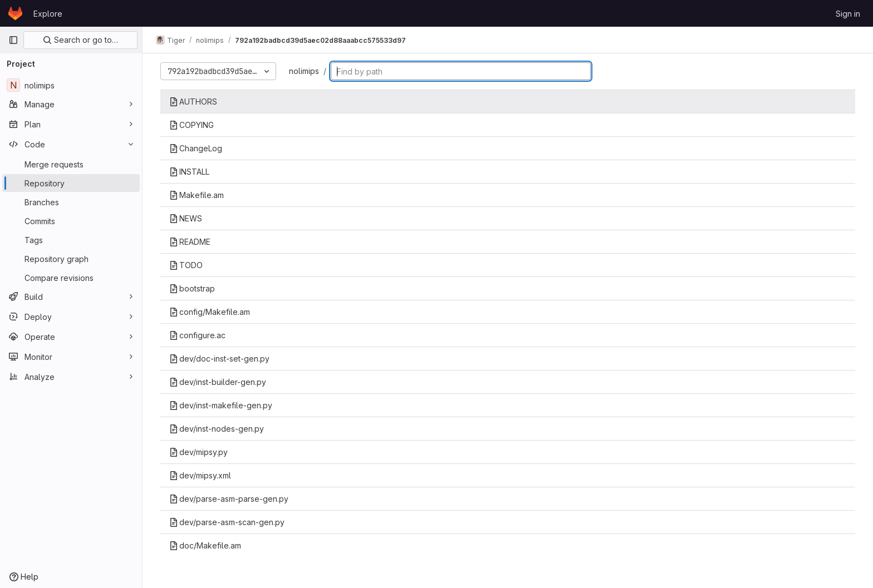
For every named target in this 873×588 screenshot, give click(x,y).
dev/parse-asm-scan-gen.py (227, 522)
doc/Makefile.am (205, 545)
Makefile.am (197, 195)
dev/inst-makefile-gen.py (221, 405)
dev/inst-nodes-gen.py (217, 429)
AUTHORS (193, 102)
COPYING (192, 125)
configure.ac (197, 335)
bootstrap (192, 288)
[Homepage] (15, 13)
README (190, 242)
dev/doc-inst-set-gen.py (219, 359)
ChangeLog (196, 148)
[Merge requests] (71, 164)
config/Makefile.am (210, 312)
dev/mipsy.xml (200, 475)
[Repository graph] (71, 259)
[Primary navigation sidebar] (13, 40)
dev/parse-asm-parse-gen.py (229, 499)
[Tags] (71, 240)
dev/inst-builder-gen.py (218, 382)
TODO (186, 265)
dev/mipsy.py (198, 452)
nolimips (304, 71)
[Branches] (71, 202)
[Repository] (71, 183)
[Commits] (71, 221)
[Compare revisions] (71, 278)
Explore (48, 14)
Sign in (848, 14)
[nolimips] (71, 85)
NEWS (186, 218)
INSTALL (189, 172)
